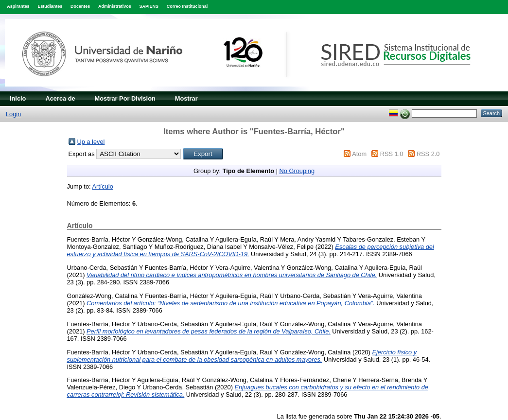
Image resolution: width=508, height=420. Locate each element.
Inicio (18, 98)
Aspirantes (18, 6)
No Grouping (297, 171)
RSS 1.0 (392, 154)
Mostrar (186, 98)
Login (13, 114)
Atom (359, 154)
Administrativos (115, 6)
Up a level (91, 142)
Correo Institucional (187, 6)
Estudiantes (50, 6)
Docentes (80, 6)
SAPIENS (149, 6)
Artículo (102, 186)
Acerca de (60, 98)
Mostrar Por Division (125, 98)
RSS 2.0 (428, 154)
